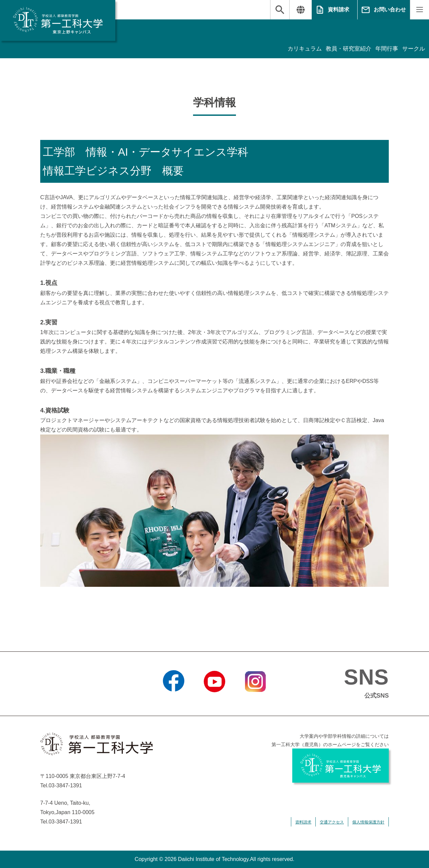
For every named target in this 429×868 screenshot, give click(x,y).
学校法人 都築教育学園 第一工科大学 (58, 20)
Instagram (255, 701)
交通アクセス (332, 822)
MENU (419, 10)
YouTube (214, 701)
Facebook (173, 701)
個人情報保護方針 (368, 822)
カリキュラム (298, 49)
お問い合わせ (390, 10)
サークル (413, 49)
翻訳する (300, 10)
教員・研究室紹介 (345, 49)
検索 (280, 10)
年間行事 (385, 49)
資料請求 (339, 10)
